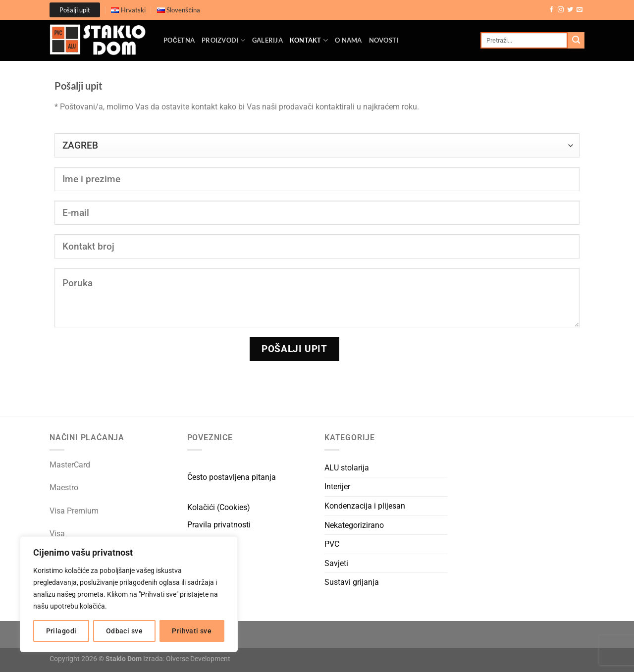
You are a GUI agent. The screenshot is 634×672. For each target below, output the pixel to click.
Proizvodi (223, 40)
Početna (179, 40)
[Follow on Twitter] (570, 10)
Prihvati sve (192, 631)
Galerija (267, 40)
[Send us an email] (580, 10)
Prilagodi (61, 631)
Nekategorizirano (354, 525)
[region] (129, 594)
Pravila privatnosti (219, 525)
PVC (332, 544)
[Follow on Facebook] (551, 10)
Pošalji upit (75, 10)
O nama (348, 40)
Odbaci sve (124, 631)
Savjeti (336, 563)
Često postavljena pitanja (232, 477)
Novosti (384, 40)
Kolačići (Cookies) (219, 507)
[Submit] (576, 41)
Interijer (337, 487)
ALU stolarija (347, 468)
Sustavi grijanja (352, 582)
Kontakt (309, 40)
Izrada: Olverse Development (187, 659)
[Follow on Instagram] (561, 10)
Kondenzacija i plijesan (365, 506)
